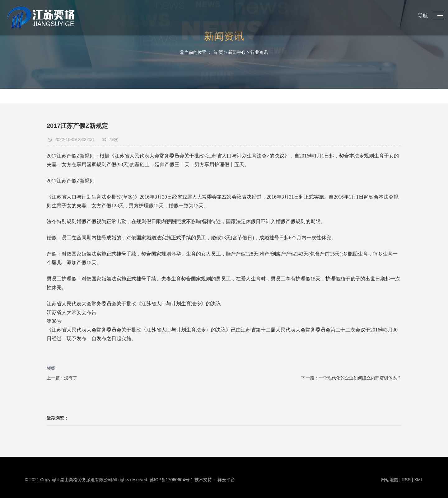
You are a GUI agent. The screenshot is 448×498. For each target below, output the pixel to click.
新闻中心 (237, 52)
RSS (406, 480)
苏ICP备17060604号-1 (171, 480)
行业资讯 (259, 52)
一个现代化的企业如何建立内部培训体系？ (360, 378)
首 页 (218, 52)
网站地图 (390, 480)
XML (419, 480)
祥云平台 (226, 480)
